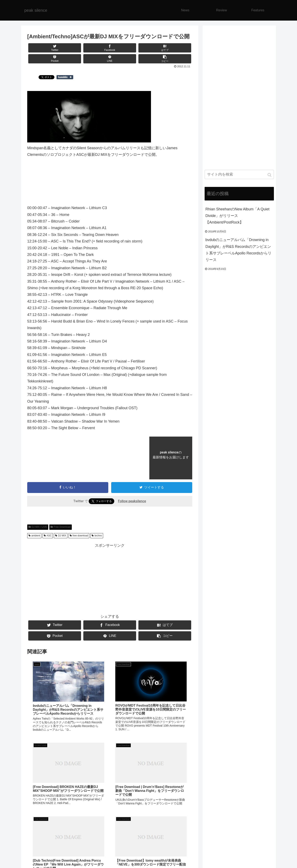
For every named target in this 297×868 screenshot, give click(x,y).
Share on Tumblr (65, 77)
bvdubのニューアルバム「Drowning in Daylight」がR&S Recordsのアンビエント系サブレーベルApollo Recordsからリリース (238, 250)
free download (80, 536)
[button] (270, 175)
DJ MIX (62, 536)
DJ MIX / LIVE (39, 527)
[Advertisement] (110, 578)
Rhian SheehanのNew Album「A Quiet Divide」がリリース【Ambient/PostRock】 (237, 216)
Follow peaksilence (132, 501)
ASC (49, 536)
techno (98, 536)
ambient (36, 536)
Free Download (62, 527)
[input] (239, 174)
